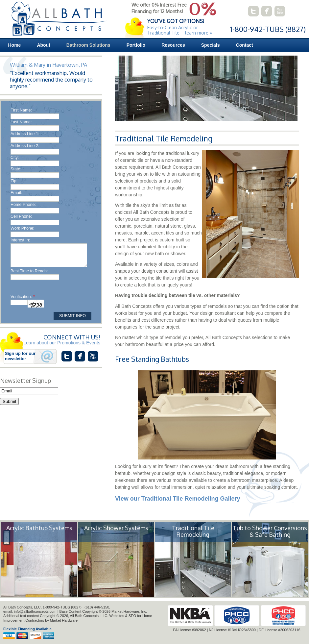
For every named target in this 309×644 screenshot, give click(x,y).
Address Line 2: (25, 146)
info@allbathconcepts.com (35, 611)
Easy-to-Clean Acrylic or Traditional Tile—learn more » (180, 30)
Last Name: (21, 122)
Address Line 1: (25, 134)
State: (16, 169)
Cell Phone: (21, 216)
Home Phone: (23, 205)
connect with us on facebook (267, 11)
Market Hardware (64, 620)
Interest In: (20, 240)
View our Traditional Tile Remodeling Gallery (178, 499)
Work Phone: (23, 228)
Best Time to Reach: (29, 271)
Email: (16, 193)
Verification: (23, 297)
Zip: (14, 181)
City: (15, 158)
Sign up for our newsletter (20, 356)
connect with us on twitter (253, 11)
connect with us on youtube (280, 11)
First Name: (21, 110)
